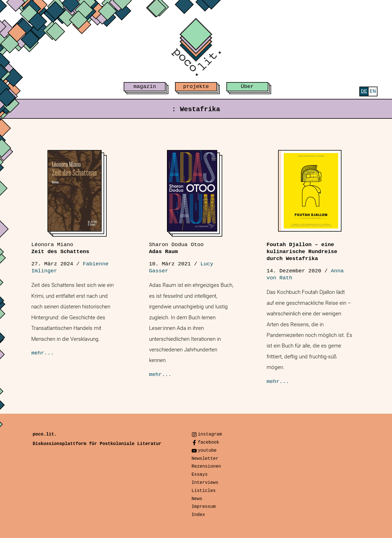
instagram (210, 434)
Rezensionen (206, 466)
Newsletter (205, 459)
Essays (200, 475)
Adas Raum (176, 248)
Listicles (204, 491)
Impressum (204, 507)
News (197, 499)
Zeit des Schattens (60, 248)
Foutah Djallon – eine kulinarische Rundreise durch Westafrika (302, 252)
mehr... (43, 353)
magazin (145, 87)
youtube (207, 451)
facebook (208, 442)
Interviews (205, 483)
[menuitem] (364, 91)
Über (247, 87)
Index (198, 515)
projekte (196, 87)
